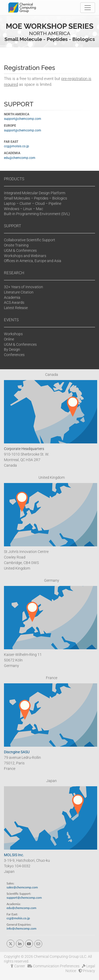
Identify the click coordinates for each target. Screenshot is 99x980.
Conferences (14, 355)
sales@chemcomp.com (22, 887)
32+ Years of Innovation (23, 287)
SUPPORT (13, 226)
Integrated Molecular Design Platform (35, 193)
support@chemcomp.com (23, 119)
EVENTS (11, 320)
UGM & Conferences (20, 250)
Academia (12, 297)
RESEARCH (14, 273)
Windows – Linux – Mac (23, 209)
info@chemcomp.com (22, 928)
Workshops (13, 334)
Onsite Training (16, 245)
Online (9, 339)
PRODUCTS (14, 179)
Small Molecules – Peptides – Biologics (36, 198)
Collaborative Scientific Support (30, 240)
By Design (12, 349)
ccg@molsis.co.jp (16, 146)
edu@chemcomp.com (20, 158)
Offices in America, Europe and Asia (33, 261)
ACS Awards (14, 302)
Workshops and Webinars (25, 256)
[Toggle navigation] (88, 8)
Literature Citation (19, 292)
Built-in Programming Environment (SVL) (37, 214)
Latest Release (16, 308)
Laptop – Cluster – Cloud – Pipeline (33, 203)
